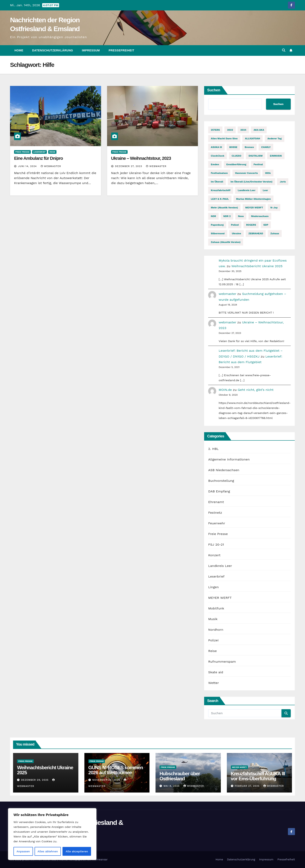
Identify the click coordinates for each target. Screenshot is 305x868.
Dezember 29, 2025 (35, 780)
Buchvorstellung (221, 481)
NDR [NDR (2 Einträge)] (213, 216)
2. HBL (213, 449)
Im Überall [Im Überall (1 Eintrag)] (217, 182)
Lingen (213, 587)
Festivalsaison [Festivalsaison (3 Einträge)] (219, 173)
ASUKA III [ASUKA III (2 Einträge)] (216, 147)
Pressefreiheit (122, 50)
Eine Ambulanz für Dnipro (38, 158)
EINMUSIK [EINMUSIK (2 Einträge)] (276, 156)
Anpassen (23, 851)
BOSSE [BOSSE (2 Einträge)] (233, 147)
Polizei (213, 640)
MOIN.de (225, 390)
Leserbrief (39, 152)
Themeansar (100, 859)
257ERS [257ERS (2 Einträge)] (215, 130)
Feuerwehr (217, 523)
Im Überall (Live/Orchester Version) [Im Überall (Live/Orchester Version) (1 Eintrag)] (251, 182)
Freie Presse (22, 152)
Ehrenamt (216, 502)
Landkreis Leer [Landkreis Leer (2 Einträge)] (247, 190)
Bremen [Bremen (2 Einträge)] (249, 147)
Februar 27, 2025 (248, 786)
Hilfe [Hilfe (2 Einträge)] (268, 173)
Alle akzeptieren (77, 851)
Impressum (91, 50)
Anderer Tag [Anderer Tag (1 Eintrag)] (275, 139)
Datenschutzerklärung (53, 50)
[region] (52, 834)
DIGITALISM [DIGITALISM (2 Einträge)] (256, 156)
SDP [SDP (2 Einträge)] (266, 225)
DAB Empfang (219, 491)
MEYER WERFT (220, 598)
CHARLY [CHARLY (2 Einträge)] (266, 147)
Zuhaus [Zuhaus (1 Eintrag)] (275, 233)
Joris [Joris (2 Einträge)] (283, 182)
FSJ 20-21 (216, 545)
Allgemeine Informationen (229, 459)
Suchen (214, 90)
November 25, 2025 (107, 780)
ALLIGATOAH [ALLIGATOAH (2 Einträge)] (252, 139)
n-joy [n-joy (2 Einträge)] (274, 208)
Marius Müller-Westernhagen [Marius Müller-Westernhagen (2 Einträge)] (253, 199)
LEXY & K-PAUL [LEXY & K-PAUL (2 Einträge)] (220, 199)
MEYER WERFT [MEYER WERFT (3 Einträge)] (254, 208)
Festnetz (215, 513)
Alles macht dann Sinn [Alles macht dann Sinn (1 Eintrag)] (224, 139)
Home (19, 50)
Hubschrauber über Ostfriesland (180, 776)
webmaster (51, 166)
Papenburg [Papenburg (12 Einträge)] (217, 225)
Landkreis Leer (220, 566)
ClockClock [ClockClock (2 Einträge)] (217, 156)
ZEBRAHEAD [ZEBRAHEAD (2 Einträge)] (256, 233)
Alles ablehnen (48, 851)
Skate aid (216, 672)
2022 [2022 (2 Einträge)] (230, 130)
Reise (52, 152)
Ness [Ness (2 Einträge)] (241, 216)
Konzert (214, 555)
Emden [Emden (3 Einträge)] (215, 164)
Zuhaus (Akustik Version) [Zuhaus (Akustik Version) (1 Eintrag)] (226, 242)
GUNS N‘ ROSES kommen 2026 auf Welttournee (116, 770)
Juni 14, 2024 (28, 166)
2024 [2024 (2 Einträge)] (243, 130)
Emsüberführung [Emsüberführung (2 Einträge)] (236, 164)
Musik (213, 619)
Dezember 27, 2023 (129, 166)
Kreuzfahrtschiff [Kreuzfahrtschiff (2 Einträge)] (221, 190)
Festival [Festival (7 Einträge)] (258, 164)
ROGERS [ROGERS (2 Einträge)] (251, 225)
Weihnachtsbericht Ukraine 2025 (257, 266)
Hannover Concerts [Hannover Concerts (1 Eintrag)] (246, 173)
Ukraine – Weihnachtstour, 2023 (141, 158)
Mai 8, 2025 (172, 786)
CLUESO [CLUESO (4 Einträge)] (236, 156)
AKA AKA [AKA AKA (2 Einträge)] (259, 130)
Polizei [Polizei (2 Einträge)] (235, 225)
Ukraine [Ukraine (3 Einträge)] (236, 233)
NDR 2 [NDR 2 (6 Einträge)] (227, 216)
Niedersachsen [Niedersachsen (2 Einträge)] (260, 216)
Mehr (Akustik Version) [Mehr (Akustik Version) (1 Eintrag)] (224, 208)
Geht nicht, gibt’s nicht (256, 390)
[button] (284, 50)
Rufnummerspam (222, 662)
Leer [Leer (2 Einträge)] (265, 190)
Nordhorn (216, 630)
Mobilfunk (216, 608)
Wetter (213, 683)
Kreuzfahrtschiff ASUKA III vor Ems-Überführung (258, 776)
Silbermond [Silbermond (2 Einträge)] (218, 233)
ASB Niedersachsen (224, 470)
